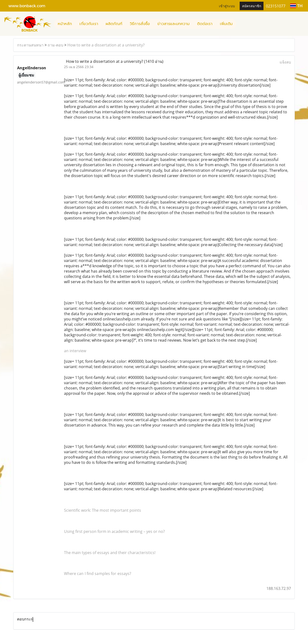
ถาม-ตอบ (55, 45)
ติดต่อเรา (205, 24)
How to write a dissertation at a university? (106, 45)
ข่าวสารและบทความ (173, 24)
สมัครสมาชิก (252, 6)
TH (296, 6)
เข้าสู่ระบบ (227, 6)
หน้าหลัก (65, 24)
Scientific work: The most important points (103, 510)
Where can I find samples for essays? (98, 574)
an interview (75, 351)
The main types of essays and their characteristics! (110, 553)
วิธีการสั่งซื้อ (140, 24)
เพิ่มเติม (226, 24)
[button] (241, 24)
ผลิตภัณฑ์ (114, 24)
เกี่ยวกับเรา (89, 24)
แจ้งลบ (285, 62)
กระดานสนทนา (30, 45)
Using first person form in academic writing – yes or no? (114, 531)
